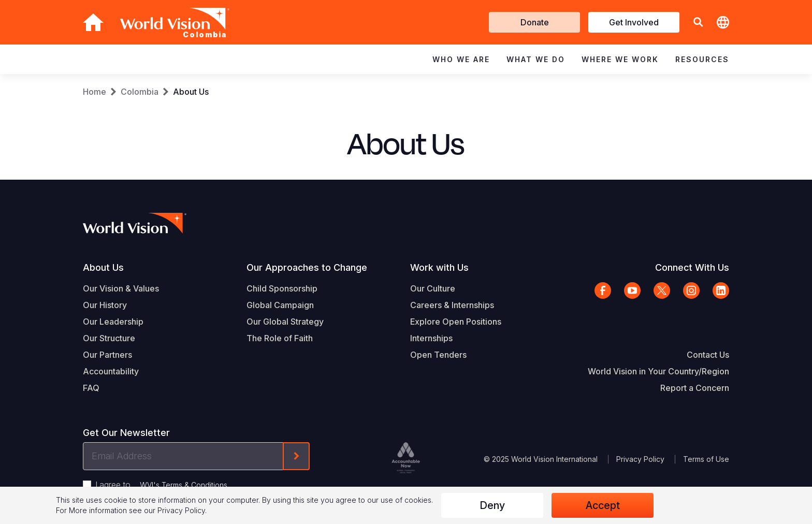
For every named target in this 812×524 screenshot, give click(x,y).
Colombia (140, 92)
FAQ (91, 388)
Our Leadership (113, 322)
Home (95, 92)
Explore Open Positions (456, 322)
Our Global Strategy (285, 322)
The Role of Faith (280, 338)
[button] (698, 23)
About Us (191, 92)
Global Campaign (280, 305)
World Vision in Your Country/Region (658, 371)
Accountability (111, 371)
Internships (431, 338)
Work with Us (439, 267)
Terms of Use (706, 459)
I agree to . (162, 485)
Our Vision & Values (121, 288)
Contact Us (708, 355)
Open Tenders (438, 355)
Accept (603, 505)
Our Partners (107, 355)
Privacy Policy (640, 459)
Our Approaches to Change (307, 267)
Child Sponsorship (282, 288)
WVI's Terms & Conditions (184, 485)
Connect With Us (692, 267)
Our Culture (433, 288)
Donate (535, 22)
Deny (492, 505)
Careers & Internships (452, 305)
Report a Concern (695, 388)
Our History (105, 305)
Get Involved (634, 22)
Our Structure (109, 338)
